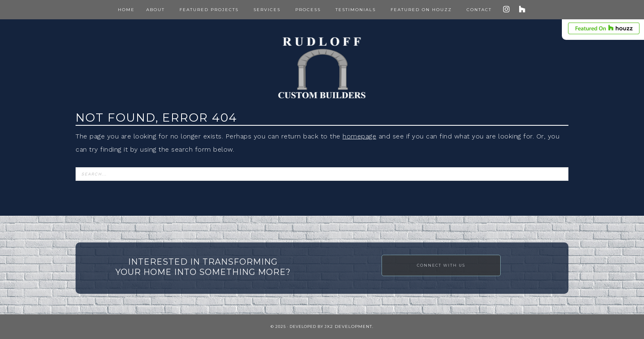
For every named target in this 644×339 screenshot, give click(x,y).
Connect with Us (441, 265)
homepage (359, 136)
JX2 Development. (349, 326)
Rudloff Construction (322, 68)
